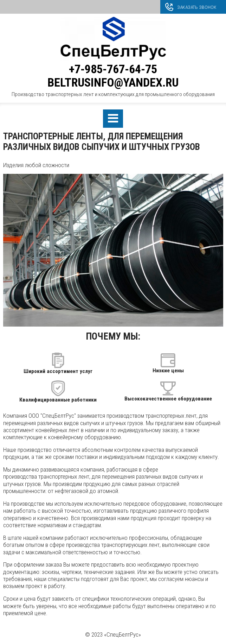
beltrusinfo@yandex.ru (113, 83)
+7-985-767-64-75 (113, 69)
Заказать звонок (197, 7)
